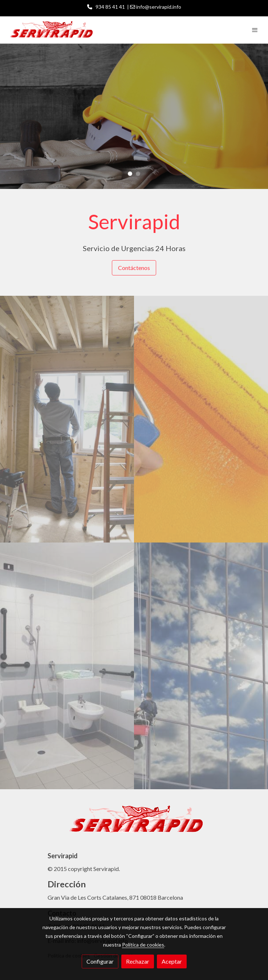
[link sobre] (134, 824)
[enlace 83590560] (67, 417)
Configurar (100, 961)
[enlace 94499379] (201, 664)
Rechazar (138, 961)
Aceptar (172, 961)
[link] (51, 30)
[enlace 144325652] (67, 664)
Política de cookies (143, 945)
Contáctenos (134, 268)
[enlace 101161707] (201, 417)
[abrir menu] (255, 30)
